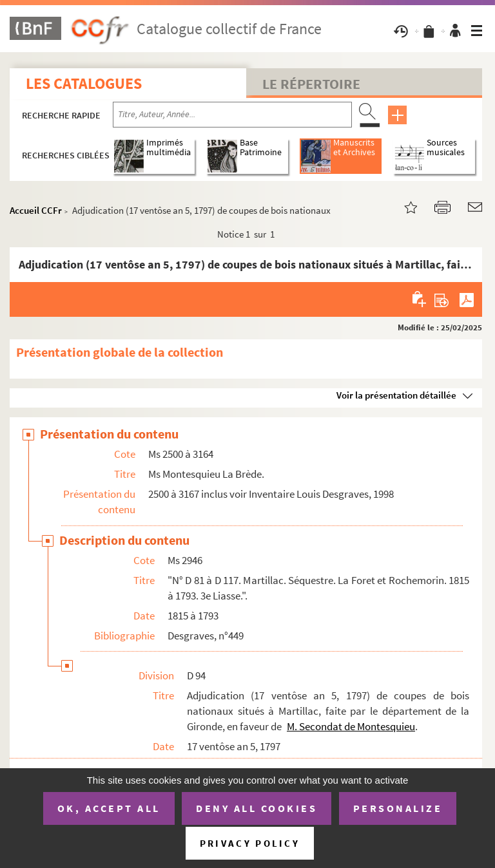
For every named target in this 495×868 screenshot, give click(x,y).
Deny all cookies (257, 808)
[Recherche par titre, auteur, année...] (232, 115)
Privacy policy (250, 843)
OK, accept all (109, 808)
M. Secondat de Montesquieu (351, 726)
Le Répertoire (311, 84)
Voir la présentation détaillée (396, 395)
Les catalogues (84, 83)
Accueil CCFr (36, 210)
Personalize (398, 808)
